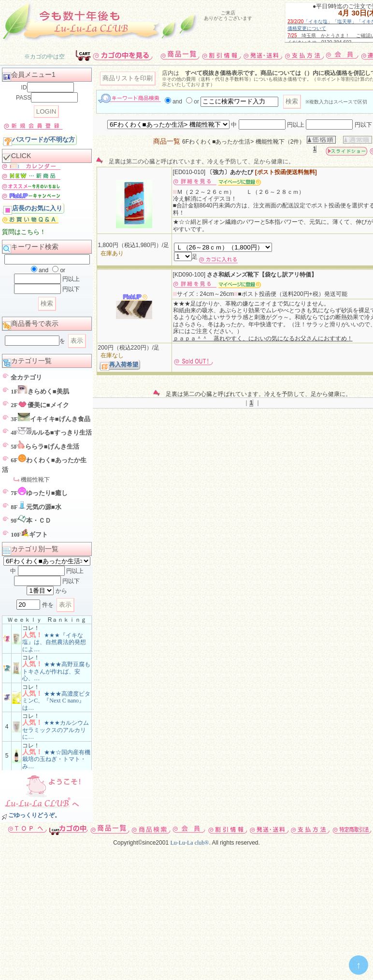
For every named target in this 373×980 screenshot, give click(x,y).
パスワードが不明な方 (39, 140)
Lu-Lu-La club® (189, 843)
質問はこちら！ (24, 232)
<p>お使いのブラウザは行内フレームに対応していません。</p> (44, 54)
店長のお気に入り (33, 209)
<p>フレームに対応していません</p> (228, 22)
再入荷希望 (119, 366)
